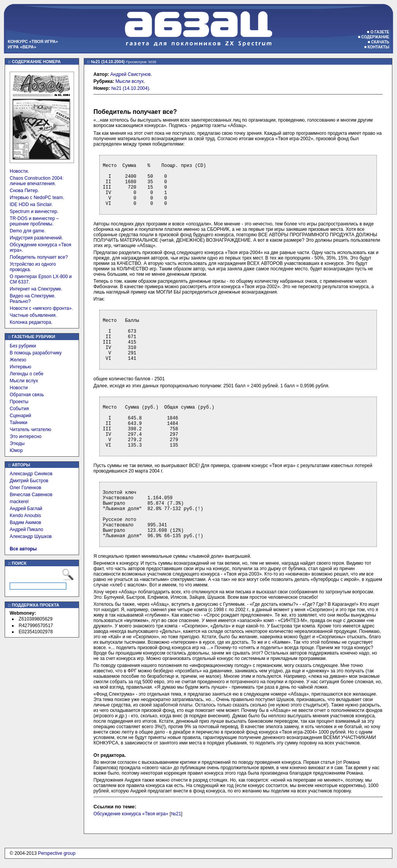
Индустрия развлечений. (36, 238)
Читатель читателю (30, 430)
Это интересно (26, 437)
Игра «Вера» (22, 47)
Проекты (19, 402)
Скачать (380, 42)
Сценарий (20, 416)
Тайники (18, 423)
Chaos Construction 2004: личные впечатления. (37, 181)
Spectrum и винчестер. (34, 211)
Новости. (19, 171)
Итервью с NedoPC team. (37, 198)
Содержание (375, 37)
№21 (176, 814)
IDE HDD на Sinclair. (31, 205)
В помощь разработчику (36, 353)
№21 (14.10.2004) (130, 88)
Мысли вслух (24, 381)
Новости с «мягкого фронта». (41, 308)
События (19, 409)
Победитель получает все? (39, 257)
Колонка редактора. (31, 322)
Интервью (21, 367)
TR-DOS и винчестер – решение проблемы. (34, 221)
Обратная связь (27, 395)
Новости (19, 388)
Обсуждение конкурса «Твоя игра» (131, 814)
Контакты (378, 47)
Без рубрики (23, 346)
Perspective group (57, 853)
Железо (18, 360)
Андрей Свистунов (131, 74)
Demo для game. (28, 231)
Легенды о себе (27, 374)
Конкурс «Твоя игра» (33, 41)
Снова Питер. (24, 191)
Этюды (17, 443)
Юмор (16, 450)
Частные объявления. (33, 315)
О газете (380, 32)
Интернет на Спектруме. (36, 289)
